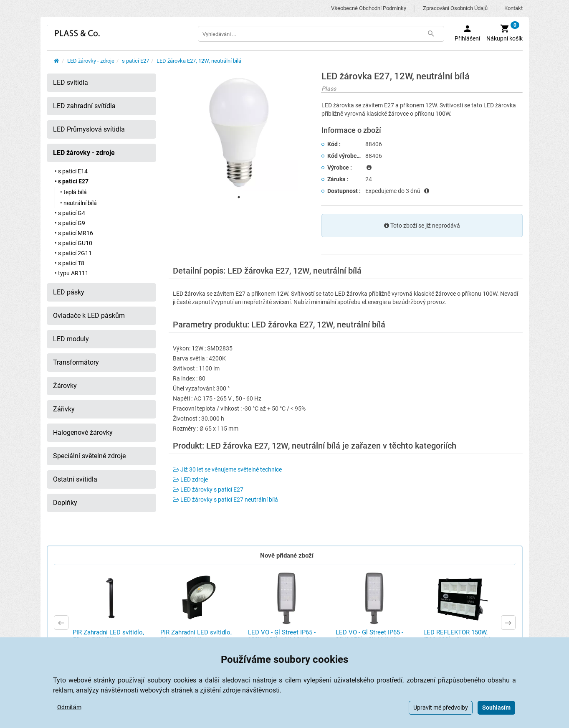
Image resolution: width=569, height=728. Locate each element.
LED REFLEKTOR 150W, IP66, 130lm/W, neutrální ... (460, 636)
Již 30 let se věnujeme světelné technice (227, 469)
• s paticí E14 (71, 171)
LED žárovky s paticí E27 (208, 490)
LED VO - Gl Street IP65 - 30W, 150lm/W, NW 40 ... (369, 636)
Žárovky (65, 386)
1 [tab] (239, 197)
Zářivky (64, 409)
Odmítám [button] (69, 707)
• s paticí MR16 (74, 233)
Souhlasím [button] (496, 708)
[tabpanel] (239, 131)
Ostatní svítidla (75, 479)
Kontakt (513, 8)
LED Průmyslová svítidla (89, 129)
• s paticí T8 (70, 263)
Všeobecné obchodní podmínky (369, 8)
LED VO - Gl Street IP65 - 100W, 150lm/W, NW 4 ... (282, 636)
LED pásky (69, 292)
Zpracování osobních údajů (455, 8)
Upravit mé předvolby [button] (441, 708)
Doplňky (65, 503)
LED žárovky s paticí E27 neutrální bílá (225, 500)
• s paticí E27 (72, 181)
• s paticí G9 (70, 223)
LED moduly (71, 339)
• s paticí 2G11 (73, 253)
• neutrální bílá (78, 203)
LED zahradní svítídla (84, 106)
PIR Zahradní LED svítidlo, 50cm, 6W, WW (108, 636)
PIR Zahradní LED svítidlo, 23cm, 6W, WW (196, 636)
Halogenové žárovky (83, 432)
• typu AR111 (72, 273)
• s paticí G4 (70, 213)
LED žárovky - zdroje (91, 61)
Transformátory (76, 362)
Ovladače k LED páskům (89, 316)
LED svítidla (71, 82)
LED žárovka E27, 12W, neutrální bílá (199, 61)
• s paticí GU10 (73, 243)
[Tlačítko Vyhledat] (431, 34)
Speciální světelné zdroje (89, 456)
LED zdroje (190, 479)
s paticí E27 (135, 61)
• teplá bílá (73, 192)
